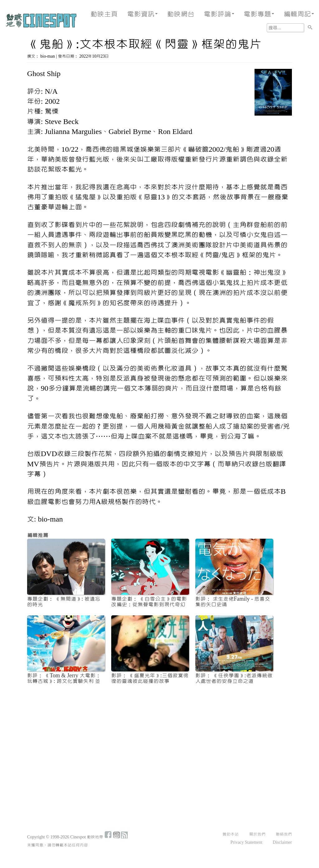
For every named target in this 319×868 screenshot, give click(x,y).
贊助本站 (231, 834)
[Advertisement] (159, 736)
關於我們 (257, 834)
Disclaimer (282, 842)
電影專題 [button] (259, 14)
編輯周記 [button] (299, 14)
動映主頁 (104, 14)
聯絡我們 (284, 834)
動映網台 (181, 14)
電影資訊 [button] (142, 14)
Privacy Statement (246, 842)
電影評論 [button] (219, 14)
